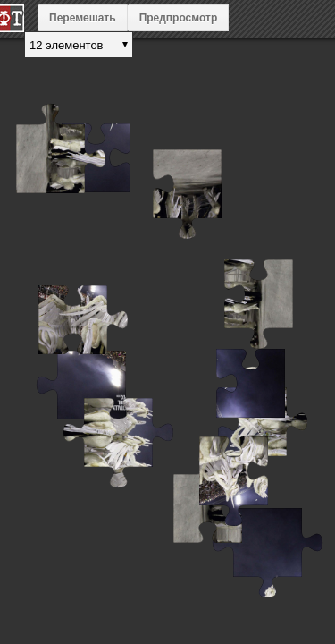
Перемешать (83, 18)
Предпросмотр (179, 18)
